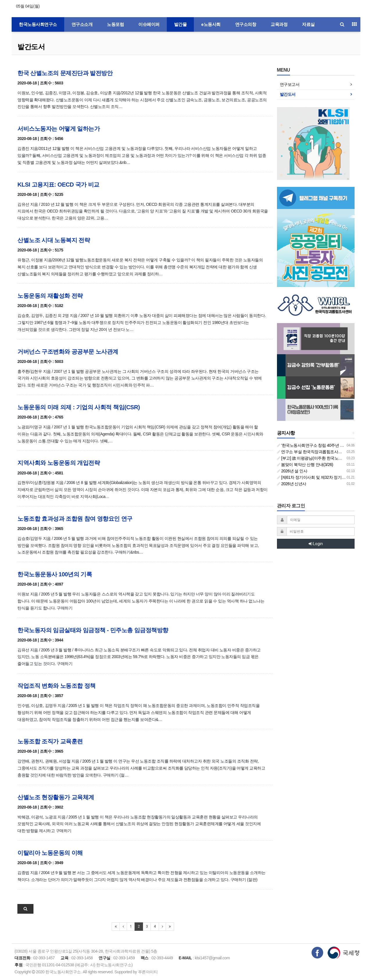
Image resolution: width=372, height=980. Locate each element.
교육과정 (279, 24)
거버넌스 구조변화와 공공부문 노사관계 (68, 352)
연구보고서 (290, 84)
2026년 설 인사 (292, 471)
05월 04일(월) (28, 6)
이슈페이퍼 (149, 24)
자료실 (308, 24)
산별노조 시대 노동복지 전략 (54, 240)
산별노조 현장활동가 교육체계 (56, 797)
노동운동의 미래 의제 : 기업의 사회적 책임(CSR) (79, 407)
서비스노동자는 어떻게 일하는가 (59, 129)
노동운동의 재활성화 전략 (50, 296)
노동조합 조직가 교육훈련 (50, 741)
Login (316, 544)
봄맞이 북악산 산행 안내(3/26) (305, 465)
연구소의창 (246, 24)
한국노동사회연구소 (38, 24)
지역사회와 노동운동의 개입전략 (59, 463)
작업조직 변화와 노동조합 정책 (57, 686)
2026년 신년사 (292, 484)
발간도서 (31, 47)
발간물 (180, 24)
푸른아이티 (148, 972)
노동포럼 (115, 24)
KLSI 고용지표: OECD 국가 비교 (58, 185)
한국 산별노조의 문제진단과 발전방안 (65, 73)
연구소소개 (82, 24)
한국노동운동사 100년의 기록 (55, 574)
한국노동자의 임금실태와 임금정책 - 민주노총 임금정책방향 (93, 630)
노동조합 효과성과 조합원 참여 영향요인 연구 (75, 519)
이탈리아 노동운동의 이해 (50, 853)
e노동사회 (211, 24)
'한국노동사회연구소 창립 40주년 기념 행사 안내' (322, 445)
